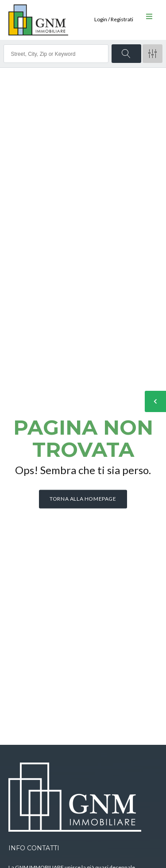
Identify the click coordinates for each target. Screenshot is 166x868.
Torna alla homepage (83, 499)
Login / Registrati (114, 19)
